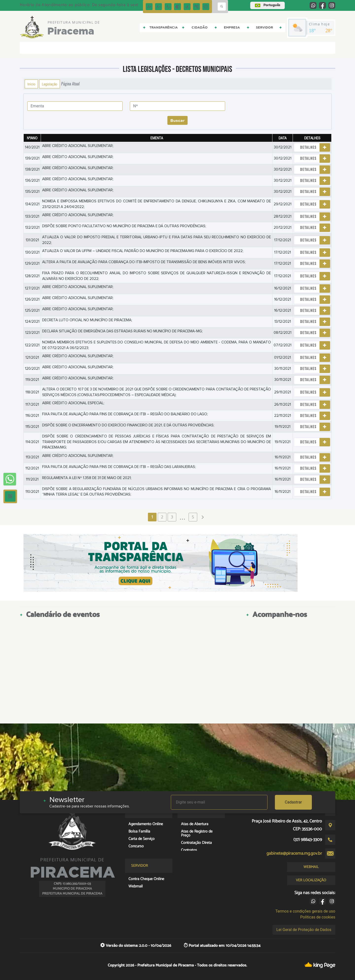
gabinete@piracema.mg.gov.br (294, 853)
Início (31, 84)
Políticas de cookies (318, 917)
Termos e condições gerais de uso (305, 911)
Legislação (50, 84)
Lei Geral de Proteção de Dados (304, 930)
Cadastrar (293, 802)
